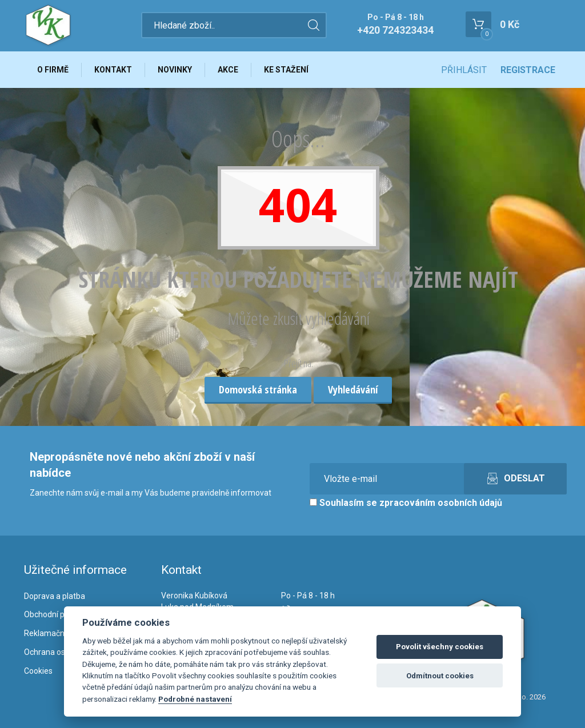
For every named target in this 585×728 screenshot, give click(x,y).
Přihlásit (464, 70)
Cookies (38, 671)
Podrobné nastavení (195, 699)
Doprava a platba (55, 596)
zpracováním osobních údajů (441, 503)
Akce (228, 70)
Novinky (175, 70)
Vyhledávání (353, 389)
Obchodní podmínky (60, 614)
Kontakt (113, 70)
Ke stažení (286, 70)
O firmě (53, 70)
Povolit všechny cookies (440, 647)
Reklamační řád (52, 633)
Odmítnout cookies (440, 676)
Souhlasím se (406, 503)
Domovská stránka (258, 389)
